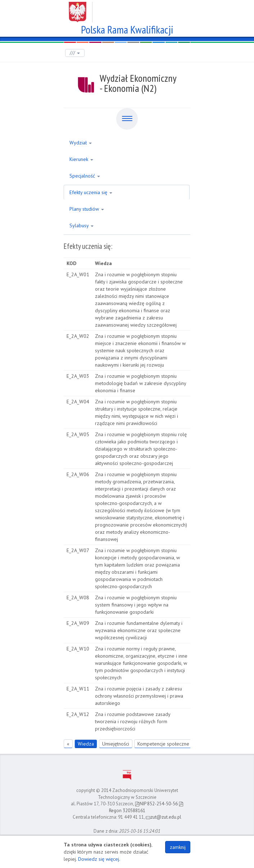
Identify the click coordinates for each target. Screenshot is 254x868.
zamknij (178, 847)
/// (75, 53)
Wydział (81, 143)
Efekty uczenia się (91, 192)
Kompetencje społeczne (163, 744)
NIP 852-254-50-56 (156, 804)
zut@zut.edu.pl (164, 817)
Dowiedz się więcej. (99, 859)
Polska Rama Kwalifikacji (127, 29)
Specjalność (85, 176)
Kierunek (81, 159)
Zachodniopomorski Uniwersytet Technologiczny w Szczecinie (127, 9)
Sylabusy (81, 225)
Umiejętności (116, 744)
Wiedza (86, 744)
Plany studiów (87, 209)
